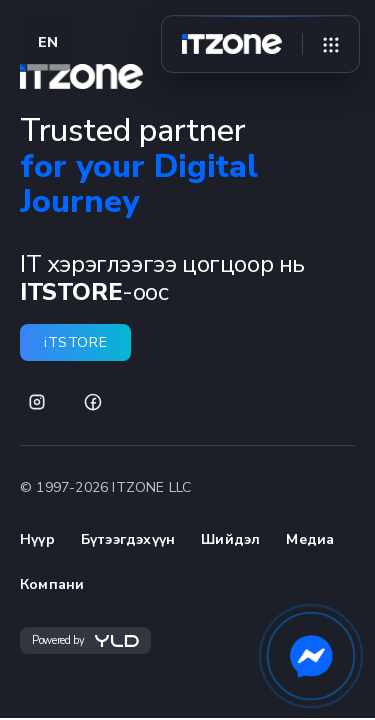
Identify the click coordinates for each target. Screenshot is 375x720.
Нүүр (37, 539)
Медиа (310, 539)
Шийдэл (230, 539)
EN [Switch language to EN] (48, 42)
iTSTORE (75, 342)
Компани (52, 584)
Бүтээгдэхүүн (128, 539)
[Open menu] (331, 44)
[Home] (232, 44)
